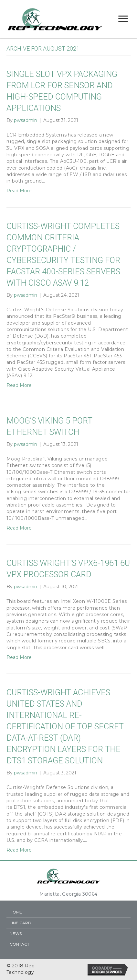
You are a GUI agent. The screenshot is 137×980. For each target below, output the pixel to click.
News (16, 933)
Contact (20, 944)
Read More (19, 191)
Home (16, 912)
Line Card (21, 923)
